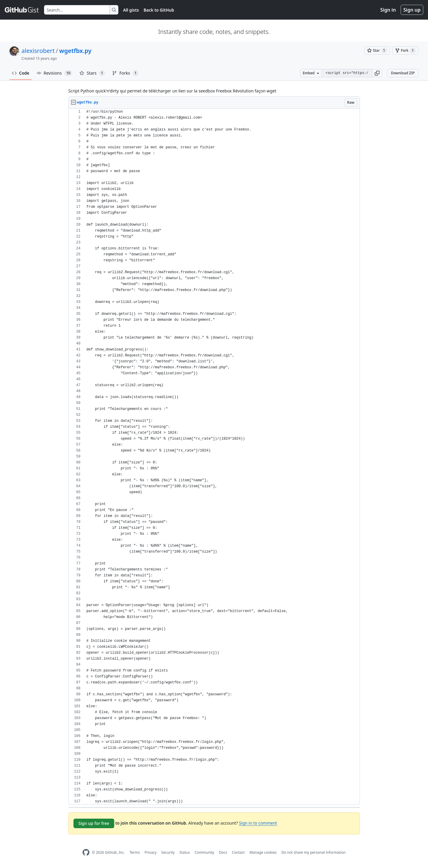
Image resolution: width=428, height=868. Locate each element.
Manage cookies (263, 852)
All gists (131, 10)
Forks (125, 73)
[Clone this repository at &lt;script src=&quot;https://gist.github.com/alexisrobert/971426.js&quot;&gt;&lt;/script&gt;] (347, 73)
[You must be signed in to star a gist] (377, 51)
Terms (135, 852)
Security (168, 852)
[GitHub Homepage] (86, 852)
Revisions (55, 73)
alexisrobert (38, 51)
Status (185, 852)
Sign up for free (94, 823)
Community (204, 852)
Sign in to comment (258, 823)
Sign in (388, 10)
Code (21, 73)
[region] (214, 457)
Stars (92, 73)
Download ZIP (403, 73)
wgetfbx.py (75, 51)
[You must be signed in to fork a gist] (405, 51)
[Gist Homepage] (22, 10)
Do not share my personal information (313, 852)
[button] (377, 73)
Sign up (412, 10)
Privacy (150, 852)
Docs (223, 852)
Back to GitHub (159, 10)
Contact (238, 852)
